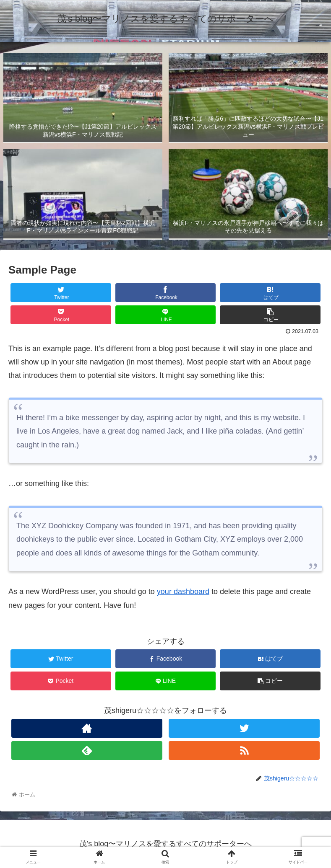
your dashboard (183, 592)
